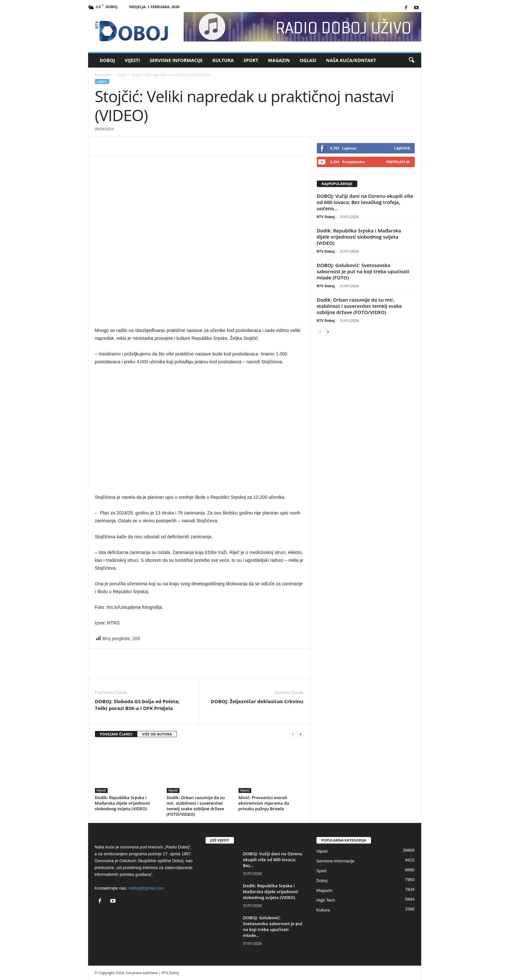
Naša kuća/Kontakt (351, 60)
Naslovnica (103, 75)
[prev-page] (293, 734)
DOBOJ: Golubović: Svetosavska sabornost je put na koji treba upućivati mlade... (273, 926)
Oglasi (308, 60)
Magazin (279, 60)
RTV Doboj (326, 217)
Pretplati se (398, 162)
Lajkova (402, 148)
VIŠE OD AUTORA (157, 734)
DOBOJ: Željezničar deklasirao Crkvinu (257, 701)
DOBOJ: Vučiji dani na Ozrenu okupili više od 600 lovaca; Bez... (273, 860)
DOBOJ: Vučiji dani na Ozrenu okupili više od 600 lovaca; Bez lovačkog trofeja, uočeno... (365, 202)
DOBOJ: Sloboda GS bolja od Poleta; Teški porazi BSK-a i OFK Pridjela (137, 705)
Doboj (108, 60)
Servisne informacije (176, 60)
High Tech (326, 900)
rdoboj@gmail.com (146, 888)
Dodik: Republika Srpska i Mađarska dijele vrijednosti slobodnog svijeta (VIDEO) (123, 803)
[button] (411, 60)
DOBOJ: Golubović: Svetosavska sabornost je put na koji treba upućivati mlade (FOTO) (363, 271)
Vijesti (132, 60)
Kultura (223, 60)
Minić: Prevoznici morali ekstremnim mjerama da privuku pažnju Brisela (264, 803)
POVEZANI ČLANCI (116, 734)
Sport (251, 60)
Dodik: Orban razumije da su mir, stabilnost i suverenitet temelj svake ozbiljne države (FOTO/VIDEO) (196, 806)
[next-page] (301, 734)
